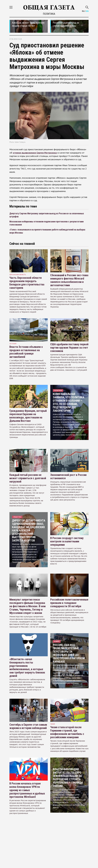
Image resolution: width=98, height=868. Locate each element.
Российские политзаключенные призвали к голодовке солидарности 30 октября (69, 603)
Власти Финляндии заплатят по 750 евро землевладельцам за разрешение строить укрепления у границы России (68, 778)
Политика (49, 14)
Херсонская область (18, 275)
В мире (57, 641)
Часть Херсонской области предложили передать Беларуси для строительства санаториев (27, 283)
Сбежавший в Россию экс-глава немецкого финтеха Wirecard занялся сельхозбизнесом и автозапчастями (69, 280)
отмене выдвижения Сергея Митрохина (35, 153)
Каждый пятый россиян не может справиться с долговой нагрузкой (28, 478)
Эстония (13, 344)
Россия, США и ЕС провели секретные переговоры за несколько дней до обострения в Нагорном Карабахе (69, 653)
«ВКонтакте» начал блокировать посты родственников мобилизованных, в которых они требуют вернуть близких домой (27, 668)
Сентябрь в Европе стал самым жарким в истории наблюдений (28, 726)
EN (87, 11)
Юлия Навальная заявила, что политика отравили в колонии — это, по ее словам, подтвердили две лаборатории (69, 402)
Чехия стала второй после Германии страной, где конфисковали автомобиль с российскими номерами (67, 732)
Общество (17, 517)
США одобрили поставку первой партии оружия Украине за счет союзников (69, 348)
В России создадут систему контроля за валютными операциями (67, 541)
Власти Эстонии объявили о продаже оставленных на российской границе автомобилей (26, 352)
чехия (53, 724)
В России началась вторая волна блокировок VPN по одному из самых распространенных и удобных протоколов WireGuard (27, 790)
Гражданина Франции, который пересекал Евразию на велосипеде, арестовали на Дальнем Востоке (28, 416)
